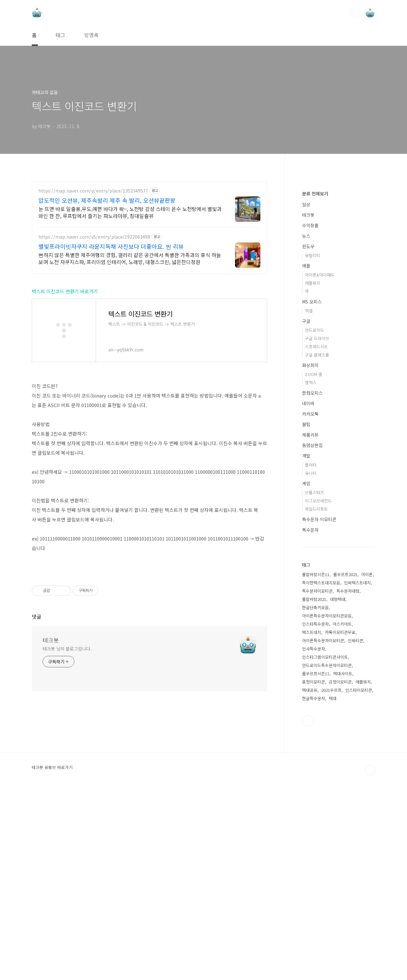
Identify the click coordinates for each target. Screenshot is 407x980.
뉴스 (306, 426)
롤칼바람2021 (314, 790)
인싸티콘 (355, 831)
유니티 (311, 664)
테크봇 (51, 835)
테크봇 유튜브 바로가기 (52, 958)
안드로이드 (314, 521)
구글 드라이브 (317, 529)
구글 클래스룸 (317, 545)
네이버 (308, 594)
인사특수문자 (314, 839)
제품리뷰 (310, 625)
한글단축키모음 (315, 798)
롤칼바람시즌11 (316, 765)
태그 (60, 35)
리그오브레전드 (318, 691)
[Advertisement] (149, 237)
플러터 (311, 655)
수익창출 (310, 416)
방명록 (91, 35)
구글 (306, 512)
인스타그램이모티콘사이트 (325, 848)
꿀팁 (306, 615)
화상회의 (310, 556)
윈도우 (308, 437)
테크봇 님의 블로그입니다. (67, 844)
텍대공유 (310, 881)
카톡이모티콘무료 (340, 823)
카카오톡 (310, 604)
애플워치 (313, 474)
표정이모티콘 (314, 872)
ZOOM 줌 (314, 565)
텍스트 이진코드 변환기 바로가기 (65, 397)
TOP (370, 961)
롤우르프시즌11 (316, 864)
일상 (306, 395)
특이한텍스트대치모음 (321, 773)
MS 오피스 (312, 492)
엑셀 (309, 501)
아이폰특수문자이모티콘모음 (327, 806)
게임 (306, 674)
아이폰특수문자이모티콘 (323, 831)
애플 (306, 456)
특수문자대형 (348, 782)
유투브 (308, 912)
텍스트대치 (312, 823)
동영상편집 (312, 636)
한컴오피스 (312, 583)
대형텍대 (338, 790)
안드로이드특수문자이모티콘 (327, 856)
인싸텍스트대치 (357, 773)
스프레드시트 (316, 537)
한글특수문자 (314, 889)
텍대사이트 (343, 864)
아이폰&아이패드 (320, 465)
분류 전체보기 (315, 384)
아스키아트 (342, 815)
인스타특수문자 (315, 815)
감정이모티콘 (340, 872)
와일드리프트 (316, 700)
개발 (306, 646)
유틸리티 (313, 446)
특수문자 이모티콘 (319, 710)
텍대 (333, 889)
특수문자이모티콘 (317, 782)
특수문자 (310, 720)
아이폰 (367, 765)
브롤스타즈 (314, 683)
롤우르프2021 (345, 765)
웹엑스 (311, 573)
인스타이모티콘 (359, 881)
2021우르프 (331, 881)
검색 (355, 13)
